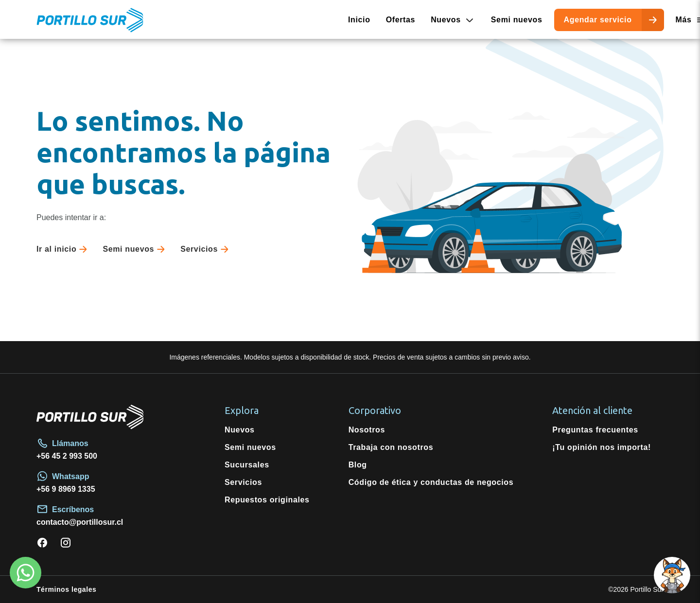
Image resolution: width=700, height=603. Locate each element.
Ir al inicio (64, 249)
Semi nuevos (517, 20)
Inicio (359, 20)
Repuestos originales (267, 500)
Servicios (206, 249)
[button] (672, 575)
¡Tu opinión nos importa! (602, 447)
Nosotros (367, 430)
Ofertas (401, 20)
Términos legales (66, 589)
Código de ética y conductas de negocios (431, 482)
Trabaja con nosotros (391, 447)
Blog (358, 465)
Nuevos (240, 430)
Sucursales (247, 465)
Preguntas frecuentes (595, 430)
